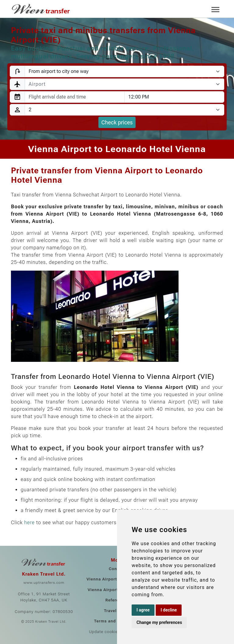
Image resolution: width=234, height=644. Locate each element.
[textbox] (121, 84)
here (29, 523)
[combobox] (124, 84)
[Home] (41, 9)
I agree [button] (143, 610)
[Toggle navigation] (215, 9)
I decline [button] (169, 610)
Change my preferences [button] (159, 622)
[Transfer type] (124, 71)
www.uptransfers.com (44, 583)
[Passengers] (124, 110)
